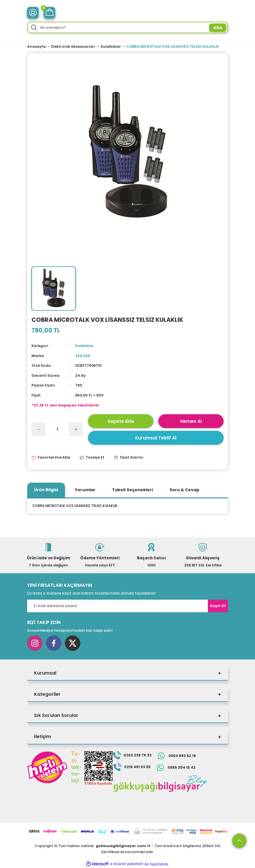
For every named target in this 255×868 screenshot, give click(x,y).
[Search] (127, 27)
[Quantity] (57, 429)
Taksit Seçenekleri (133, 490)
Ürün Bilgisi (46, 490)
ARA (218, 28)
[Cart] (49, 13)
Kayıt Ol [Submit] (218, 606)
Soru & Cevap (184, 490)
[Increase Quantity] (76, 429)
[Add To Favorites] (51, 458)
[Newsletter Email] (127, 606)
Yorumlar (85, 490)
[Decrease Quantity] (39, 429)
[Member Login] (33, 13)
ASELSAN (83, 356)
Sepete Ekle (121, 421)
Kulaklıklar (85, 346)
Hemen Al (191, 421)
